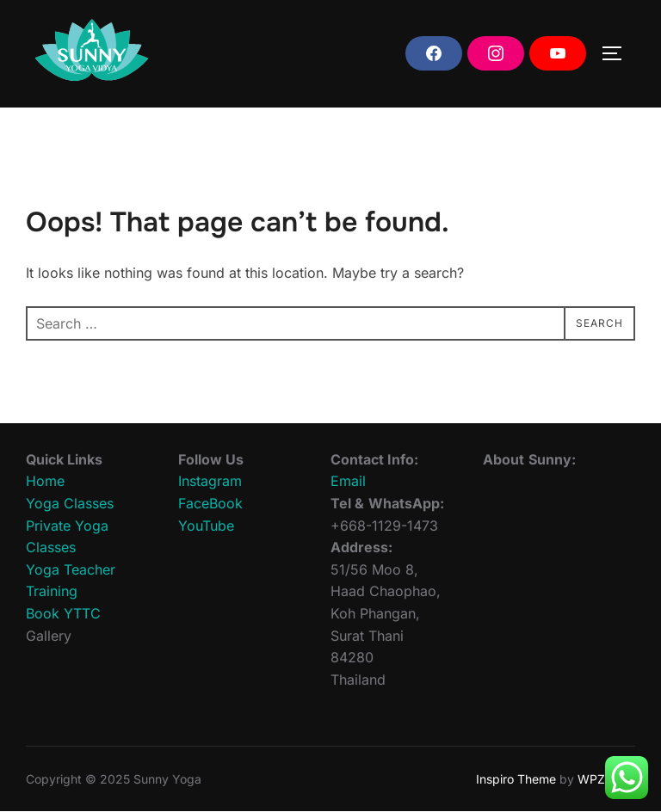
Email (348, 481)
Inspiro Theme (516, 779)
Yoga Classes (70, 503)
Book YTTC (63, 613)
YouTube (206, 526)
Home (45, 481)
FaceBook (210, 503)
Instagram (210, 481)
